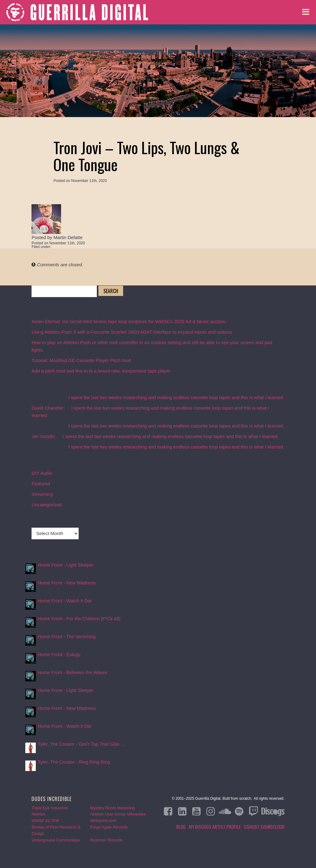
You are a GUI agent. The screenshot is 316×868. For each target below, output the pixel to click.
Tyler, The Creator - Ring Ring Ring (74, 762)
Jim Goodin (43, 436)
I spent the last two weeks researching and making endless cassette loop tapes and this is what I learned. (177, 397)
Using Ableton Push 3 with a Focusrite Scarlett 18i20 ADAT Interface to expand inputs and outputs (132, 332)
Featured (41, 484)
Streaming (42, 494)
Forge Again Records (109, 827)
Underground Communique (56, 840)
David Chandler (47, 408)
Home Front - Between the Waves (72, 672)
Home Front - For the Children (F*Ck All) (79, 619)
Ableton (38, 814)
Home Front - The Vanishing (67, 636)
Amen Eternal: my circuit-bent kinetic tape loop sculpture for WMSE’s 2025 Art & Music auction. (129, 321)
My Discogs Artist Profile (215, 827)
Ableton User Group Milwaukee (118, 814)
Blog (158, 71)
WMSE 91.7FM (45, 821)
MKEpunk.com (103, 821)
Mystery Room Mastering (112, 808)
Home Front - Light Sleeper (66, 565)
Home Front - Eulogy (59, 654)
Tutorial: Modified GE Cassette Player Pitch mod (81, 360)
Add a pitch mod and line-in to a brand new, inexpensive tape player (101, 371)
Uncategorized (46, 505)
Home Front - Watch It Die (64, 601)
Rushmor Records (106, 840)
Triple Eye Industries (50, 808)
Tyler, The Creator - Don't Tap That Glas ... (81, 744)
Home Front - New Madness (67, 583)
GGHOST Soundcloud (264, 827)
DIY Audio (42, 473)
